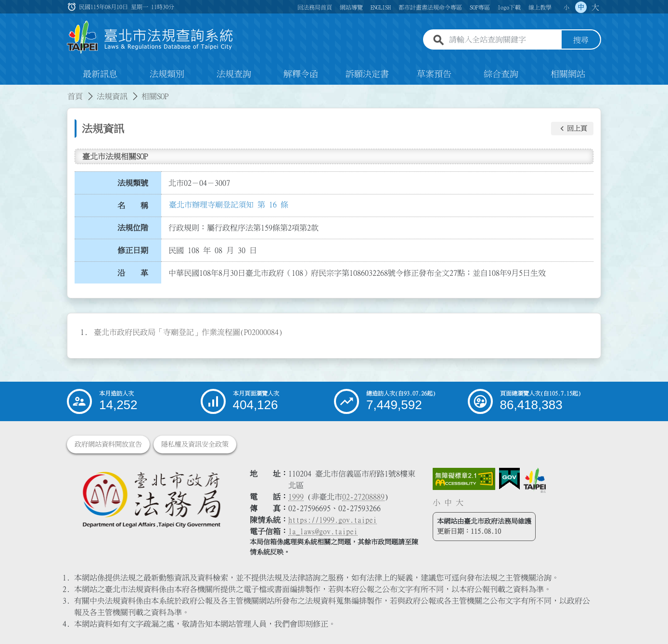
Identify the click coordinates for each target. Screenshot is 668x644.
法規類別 (167, 74)
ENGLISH (381, 7)
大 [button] (595, 7)
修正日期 (133, 250)
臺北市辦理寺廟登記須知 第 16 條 (229, 205)
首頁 (75, 96)
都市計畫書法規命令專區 (430, 7)
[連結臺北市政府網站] (535, 480)
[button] (572, 129)
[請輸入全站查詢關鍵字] (503, 40)
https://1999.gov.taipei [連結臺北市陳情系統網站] (333, 520)
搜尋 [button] (581, 40)
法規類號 (133, 183)
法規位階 (133, 228)
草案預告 (434, 74)
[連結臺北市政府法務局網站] (151, 499)
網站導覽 (351, 7)
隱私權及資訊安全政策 (195, 444)
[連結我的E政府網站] (509, 479)
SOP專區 (480, 7)
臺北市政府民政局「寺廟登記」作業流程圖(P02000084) (188, 332)
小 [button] (566, 7)
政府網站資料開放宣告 (108, 444)
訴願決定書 (367, 74)
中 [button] (581, 7)
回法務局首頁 (315, 7)
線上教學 (540, 7)
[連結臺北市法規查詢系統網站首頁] (150, 37)
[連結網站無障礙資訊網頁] (464, 479)
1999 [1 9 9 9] (296, 497)
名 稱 (133, 206)
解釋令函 (301, 74)
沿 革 (133, 273)
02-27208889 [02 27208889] (363, 497)
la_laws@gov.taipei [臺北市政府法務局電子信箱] (323, 531)
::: (6, 90)
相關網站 (568, 74)
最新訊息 (100, 74)
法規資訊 (112, 96)
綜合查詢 (501, 74)
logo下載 (509, 7)
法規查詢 (234, 74)
